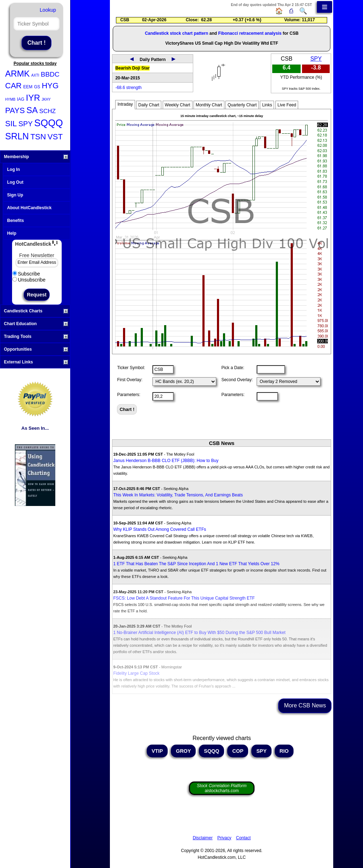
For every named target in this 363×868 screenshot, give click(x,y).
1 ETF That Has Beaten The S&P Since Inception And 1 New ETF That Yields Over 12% (196, 564)
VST (55, 137)
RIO (284, 751)
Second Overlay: (237, 380)
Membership (36, 157)
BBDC (50, 74)
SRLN (17, 136)
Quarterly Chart (242, 105)
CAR (13, 86)
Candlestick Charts (36, 311)
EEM (28, 87)
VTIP (157, 751)
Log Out (15, 182)
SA (32, 110)
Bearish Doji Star (132, 68)
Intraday (125, 104)
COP (238, 751)
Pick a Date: (233, 368)
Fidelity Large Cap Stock (136, 673)
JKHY (46, 99)
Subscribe (26, 274)
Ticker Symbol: (131, 368)
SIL (11, 124)
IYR (33, 98)
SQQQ (48, 123)
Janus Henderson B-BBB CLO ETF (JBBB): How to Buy (166, 461)
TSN (38, 137)
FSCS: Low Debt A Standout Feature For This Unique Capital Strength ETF (184, 598)
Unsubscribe (29, 280)
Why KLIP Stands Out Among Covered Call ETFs (160, 529)
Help (12, 233)
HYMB (10, 99)
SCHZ (48, 111)
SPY (26, 124)
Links (267, 105)
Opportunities (36, 349)
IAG (21, 99)
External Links (36, 362)
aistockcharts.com (222, 788)
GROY (183, 751)
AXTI (35, 75)
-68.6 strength (128, 88)
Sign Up (15, 195)
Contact (243, 838)
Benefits (15, 221)
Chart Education (36, 324)
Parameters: (129, 395)
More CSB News (305, 705)
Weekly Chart (178, 105)
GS (37, 87)
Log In (13, 169)
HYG (50, 86)
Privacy (224, 838)
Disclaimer (203, 838)
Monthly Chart (209, 105)
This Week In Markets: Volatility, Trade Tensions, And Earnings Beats (178, 495)
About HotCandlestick (29, 208)
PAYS (15, 110)
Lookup (48, 10)
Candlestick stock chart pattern (177, 33)
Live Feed (287, 105)
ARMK (18, 74)
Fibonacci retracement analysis (250, 33)
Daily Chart (149, 105)
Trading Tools (36, 336)
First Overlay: (130, 380)
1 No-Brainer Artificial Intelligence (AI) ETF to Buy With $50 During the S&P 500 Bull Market (199, 633)
